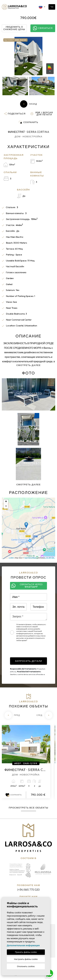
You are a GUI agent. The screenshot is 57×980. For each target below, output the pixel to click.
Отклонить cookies (26, 966)
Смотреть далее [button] (28, 484)
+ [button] (6, 502)
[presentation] (33, 651)
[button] (15, 114)
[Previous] (13, 715)
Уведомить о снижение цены (14, 28)
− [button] (6, 506)
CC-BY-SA (50, 558)
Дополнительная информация (23, 945)
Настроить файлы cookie (26, 959)
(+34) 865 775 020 (28, 890)
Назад (28, 104)
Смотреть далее (28, 365)
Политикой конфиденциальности (29, 632)
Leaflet (11, 558)
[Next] (44, 715)
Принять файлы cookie (26, 952)
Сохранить (16, 795)
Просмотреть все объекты (28, 808)
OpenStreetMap (30, 558)
